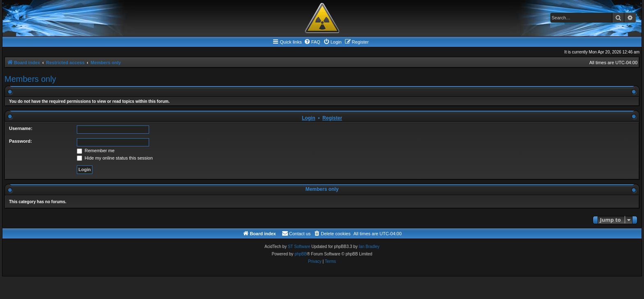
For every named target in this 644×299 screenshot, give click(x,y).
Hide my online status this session (115, 158)
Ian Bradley (369, 247)
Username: (21, 128)
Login (309, 118)
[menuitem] (312, 42)
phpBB (301, 254)
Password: (21, 141)
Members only (30, 79)
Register (332, 118)
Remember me (96, 151)
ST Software (299, 247)
